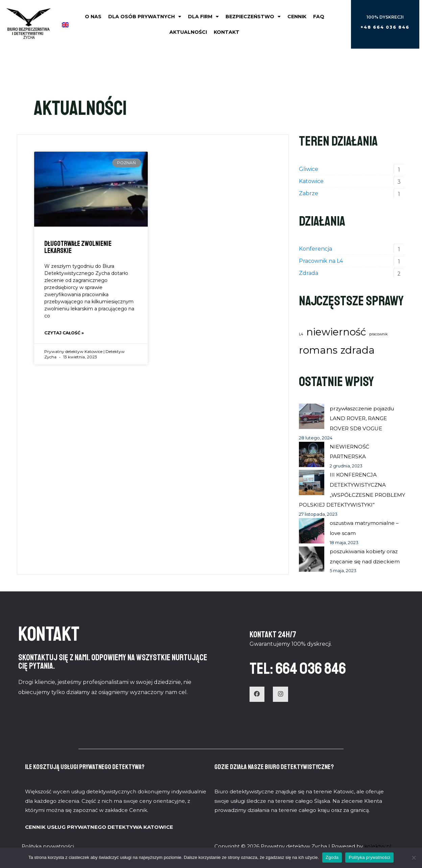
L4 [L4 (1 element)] (301, 334)
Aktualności (188, 32)
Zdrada (309, 273)
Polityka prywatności (369, 857)
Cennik (297, 17)
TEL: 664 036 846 (310, 677)
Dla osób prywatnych (145, 17)
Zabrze (309, 193)
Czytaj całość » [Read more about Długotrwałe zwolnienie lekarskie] (64, 333)
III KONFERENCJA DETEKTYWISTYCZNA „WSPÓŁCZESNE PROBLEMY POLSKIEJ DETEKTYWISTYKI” (344, 495)
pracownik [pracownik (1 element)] (378, 334)
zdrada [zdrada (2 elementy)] (358, 350)
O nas (93, 17)
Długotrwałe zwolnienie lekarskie (78, 247)
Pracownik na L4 (321, 261)
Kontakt (227, 32)
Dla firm (203, 17)
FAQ (319, 17)
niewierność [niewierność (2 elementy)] (336, 332)
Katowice (311, 181)
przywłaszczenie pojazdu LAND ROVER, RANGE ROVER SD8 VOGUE (364, 418)
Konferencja (315, 249)
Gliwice (309, 169)
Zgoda (332, 857)
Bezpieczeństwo (253, 17)
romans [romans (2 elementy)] (318, 350)
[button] (385, 27)
